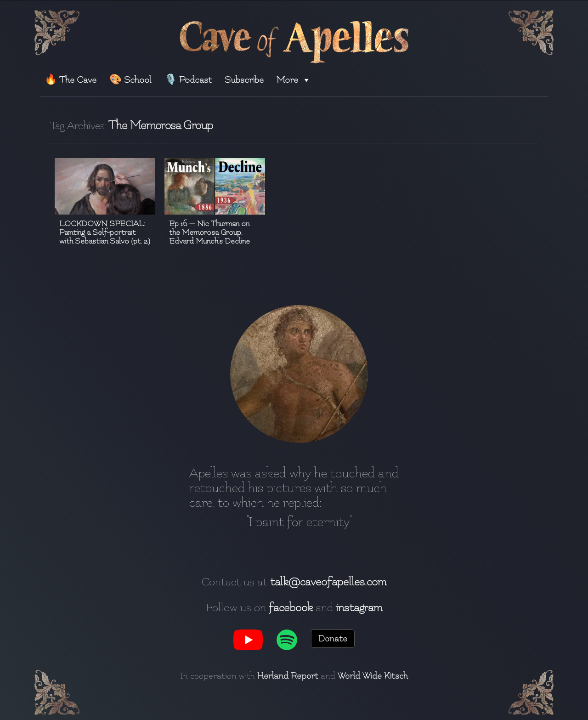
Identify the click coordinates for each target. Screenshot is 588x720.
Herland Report (288, 676)
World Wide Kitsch (373, 676)
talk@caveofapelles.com (328, 582)
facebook (291, 607)
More (294, 80)
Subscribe (244, 80)
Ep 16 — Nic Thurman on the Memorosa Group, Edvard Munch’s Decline (209, 232)
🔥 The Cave (71, 80)
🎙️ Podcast (188, 80)
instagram (359, 607)
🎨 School (130, 80)
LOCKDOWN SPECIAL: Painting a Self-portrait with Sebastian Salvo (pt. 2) (105, 232)
